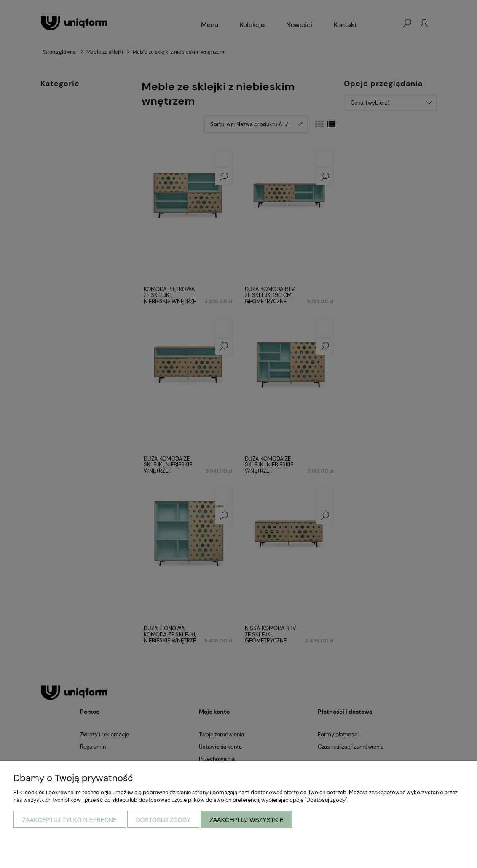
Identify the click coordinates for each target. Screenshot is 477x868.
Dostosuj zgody (163, 820)
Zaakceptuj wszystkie (247, 820)
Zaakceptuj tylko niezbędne (70, 820)
